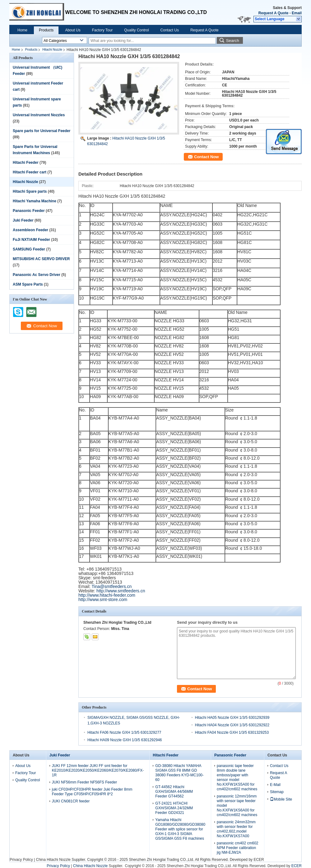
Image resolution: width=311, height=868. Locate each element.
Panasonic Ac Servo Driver (37, 275)
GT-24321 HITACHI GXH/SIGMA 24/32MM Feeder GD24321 (174, 808)
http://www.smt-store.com (103, 599)
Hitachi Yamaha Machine (35, 201)
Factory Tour (102, 30)
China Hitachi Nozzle (53, 860)
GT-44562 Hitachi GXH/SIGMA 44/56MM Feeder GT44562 (174, 792)
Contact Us (170, 30)
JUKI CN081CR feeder (71, 801)
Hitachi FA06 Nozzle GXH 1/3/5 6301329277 (124, 733)
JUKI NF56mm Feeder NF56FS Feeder (84, 782)
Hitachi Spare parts (30, 191)
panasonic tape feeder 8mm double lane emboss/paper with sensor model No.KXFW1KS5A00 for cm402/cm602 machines (237, 777)
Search (233, 41)
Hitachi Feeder (26, 163)
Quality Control (136, 30)
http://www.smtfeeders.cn (121, 591)
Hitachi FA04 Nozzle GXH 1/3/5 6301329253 (232, 733)
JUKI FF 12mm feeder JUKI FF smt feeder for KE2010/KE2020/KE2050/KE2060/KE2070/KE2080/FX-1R (98, 770)
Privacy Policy (21, 860)
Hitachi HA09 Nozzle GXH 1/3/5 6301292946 (125, 740)
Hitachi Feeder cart (30, 172)
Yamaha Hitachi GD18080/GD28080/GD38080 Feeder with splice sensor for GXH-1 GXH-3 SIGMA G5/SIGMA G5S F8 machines (180, 829)
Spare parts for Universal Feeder (42, 131)
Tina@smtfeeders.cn (112, 586)
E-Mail (275, 785)
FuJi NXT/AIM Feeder (31, 240)
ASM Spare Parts (28, 284)
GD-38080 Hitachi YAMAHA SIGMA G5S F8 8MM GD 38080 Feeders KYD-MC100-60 (179, 773)
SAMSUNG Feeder (29, 249)
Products (46, 30)
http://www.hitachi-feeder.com (107, 595)
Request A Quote (273, 13)
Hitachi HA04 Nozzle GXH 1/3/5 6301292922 (232, 725)
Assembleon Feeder (30, 230)
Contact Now (206, 157)
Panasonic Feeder (29, 211)
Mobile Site (281, 799)
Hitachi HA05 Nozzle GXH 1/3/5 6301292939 (232, 718)
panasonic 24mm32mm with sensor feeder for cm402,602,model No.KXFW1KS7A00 (236, 829)
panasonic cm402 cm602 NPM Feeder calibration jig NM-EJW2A (237, 848)
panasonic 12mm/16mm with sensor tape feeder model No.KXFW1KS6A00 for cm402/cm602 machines (237, 806)
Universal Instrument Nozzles (39, 115)
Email (297, 13)
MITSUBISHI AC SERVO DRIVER (41, 259)
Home (22, 30)
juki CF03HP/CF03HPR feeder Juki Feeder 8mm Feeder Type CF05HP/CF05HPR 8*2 (92, 792)
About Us (73, 30)
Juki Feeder (23, 220)
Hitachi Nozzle (52, 50)
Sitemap (277, 792)
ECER (259, 860)
